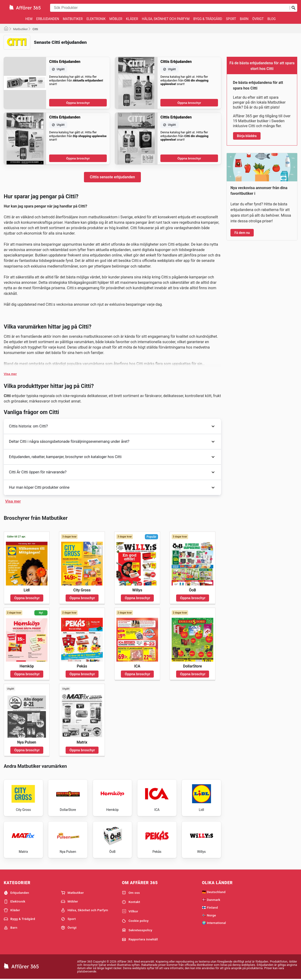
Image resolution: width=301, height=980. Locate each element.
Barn (244, 19)
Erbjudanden (48, 19)
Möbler (116, 19)
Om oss (131, 893)
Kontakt (131, 902)
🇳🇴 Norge (209, 915)
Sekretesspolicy (137, 930)
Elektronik (96, 19)
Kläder (132, 19)
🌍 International (214, 923)
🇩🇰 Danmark (211, 900)
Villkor (130, 911)
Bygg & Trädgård (208, 19)
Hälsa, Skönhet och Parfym (166, 19)
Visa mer (10, 374)
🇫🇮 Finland (210, 907)
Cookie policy (135, 921)
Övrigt (258, 19)
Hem (29, 19)
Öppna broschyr (78, 103)
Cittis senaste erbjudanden (112, 177)
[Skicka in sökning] (293, 8)
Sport (231, 19)
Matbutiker (73, 19)
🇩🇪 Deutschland (214, 892)
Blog (271, 19)
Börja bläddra (247, 136)
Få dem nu (242, 233)
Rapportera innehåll (140, 939)
